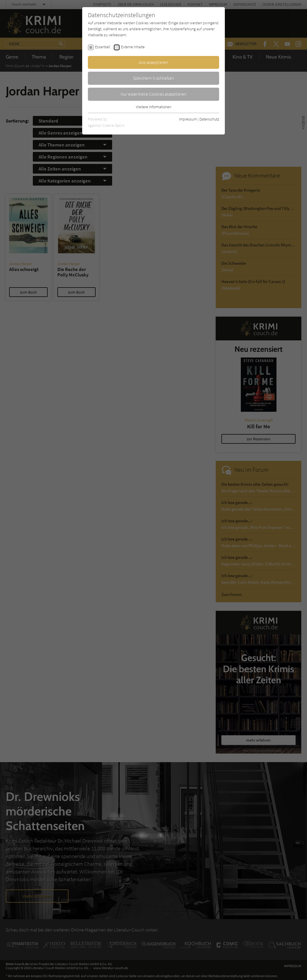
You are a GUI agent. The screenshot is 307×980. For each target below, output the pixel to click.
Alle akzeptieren (153, 62)
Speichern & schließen (153, 78)
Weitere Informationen (153, 107)
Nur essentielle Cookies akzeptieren (154, 94)
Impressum (188, 119)
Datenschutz (209, 119)
